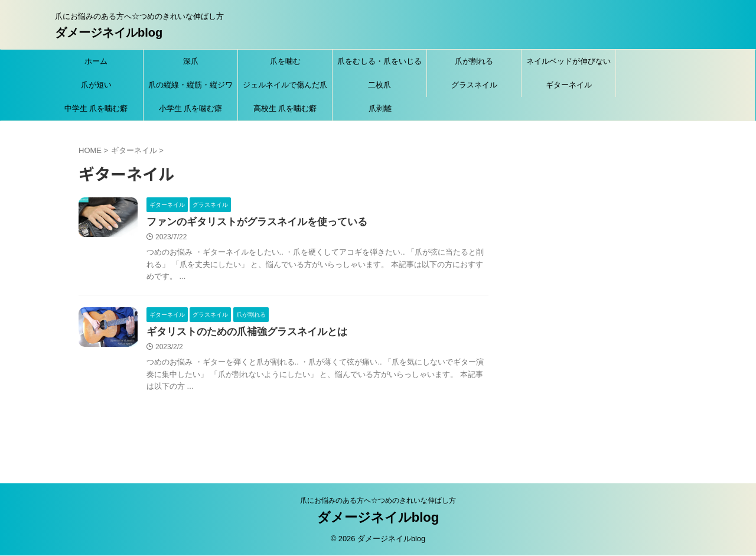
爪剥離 (380, 108)
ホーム (96, 61)
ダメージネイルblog (109, 32)
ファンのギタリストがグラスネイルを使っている (250, 222)
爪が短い (96, 85)
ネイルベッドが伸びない (568, 61)
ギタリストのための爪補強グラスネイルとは (241, 334)
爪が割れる (474, 61)
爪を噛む (285, 61)
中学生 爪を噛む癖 (96, 108)
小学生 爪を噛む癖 (191, 108)
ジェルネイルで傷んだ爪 (285, 85)
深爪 (191, 61)
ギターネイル (569, 85)
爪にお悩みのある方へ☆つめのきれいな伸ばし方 (378, 501)
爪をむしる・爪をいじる (379, 61)
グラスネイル (474, 85)
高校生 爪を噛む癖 (285, 108)
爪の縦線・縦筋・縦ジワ (190, 85)
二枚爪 (379, 85)
